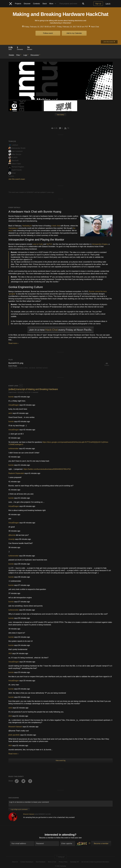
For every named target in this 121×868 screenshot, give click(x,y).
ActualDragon (14, 405)
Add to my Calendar (74, 33)
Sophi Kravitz (15, 170)
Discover (27, 4)
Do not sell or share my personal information (95, 862)
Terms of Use (52, 862)
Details (11, 55)
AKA (10, 653)
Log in (108, 4)
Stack (45, 4)
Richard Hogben (16, 167)
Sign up (98, 4)
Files (19, 55)
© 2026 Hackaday (60, 866)
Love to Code (38, 244)
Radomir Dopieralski (16, 473)
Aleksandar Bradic (17, 148)
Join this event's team (17, 179)
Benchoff (13, 161)
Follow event (48, 33)
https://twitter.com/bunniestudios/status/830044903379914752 (47, 469)
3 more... (12, 176)
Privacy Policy (63, 862)
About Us (15, 862)
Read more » (14, 343)
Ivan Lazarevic (16, 151)
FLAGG (13, 157)
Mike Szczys (15, 154)
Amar (12, 173)
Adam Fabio (15, 164)
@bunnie (12, 535)
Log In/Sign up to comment (19, 809)
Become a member (47, 838)
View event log (61, 760)
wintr (10, 413)
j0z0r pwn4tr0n (14, 735)
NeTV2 (49, 244)
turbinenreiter (14, 449)
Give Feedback (41, 862)
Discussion (35, 55)
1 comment (35, 392)
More (53, 4)
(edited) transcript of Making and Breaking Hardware (33, 389)
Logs (26, 55)
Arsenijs (12, 539)
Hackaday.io (27, 226)
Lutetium (13, 145)
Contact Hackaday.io (27, 862)
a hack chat (56, 226)
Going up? (60, 857)
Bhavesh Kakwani (15, 727)
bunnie (11, 397)
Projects (18, 4)
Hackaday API (74, 862)
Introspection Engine (100, 244)
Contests (36, 4)
